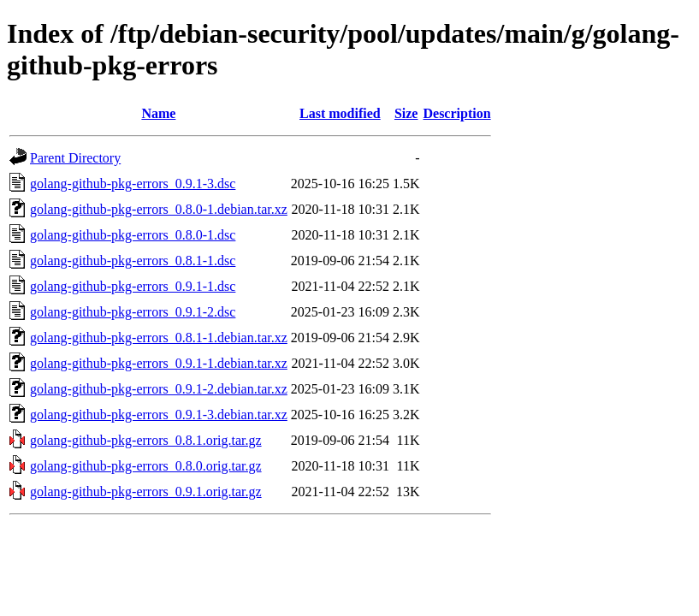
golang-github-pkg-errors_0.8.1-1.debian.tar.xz (159, 338)
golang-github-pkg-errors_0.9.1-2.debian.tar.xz (159, 389)
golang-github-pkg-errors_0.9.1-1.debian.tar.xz (159, 363)
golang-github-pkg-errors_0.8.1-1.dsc (133, 261)
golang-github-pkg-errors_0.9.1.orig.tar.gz (146, 492)
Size (406, 113)
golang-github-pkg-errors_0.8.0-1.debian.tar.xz (159, 209)
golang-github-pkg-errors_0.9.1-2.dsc (133, 312)
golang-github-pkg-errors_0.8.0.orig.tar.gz (146, 466)
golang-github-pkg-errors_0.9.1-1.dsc (133, 286)
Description (456, 113)
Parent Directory (75, 158)
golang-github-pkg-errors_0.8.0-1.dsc (133, 235)
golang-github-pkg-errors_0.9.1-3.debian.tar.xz (159, 415)
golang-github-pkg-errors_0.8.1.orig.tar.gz (146, 440)
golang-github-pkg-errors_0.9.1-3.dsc (133, 184)
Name (158, 113)
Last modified (340, 113)
